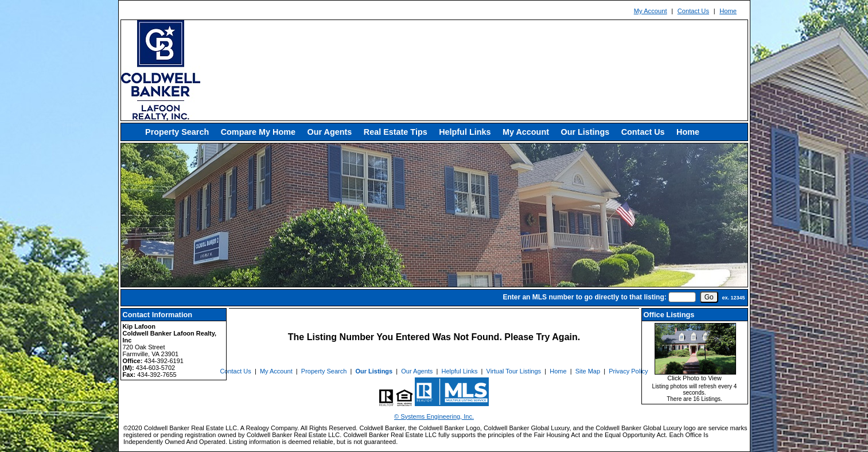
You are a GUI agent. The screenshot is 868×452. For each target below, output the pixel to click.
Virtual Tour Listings (514, 371)
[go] (709, 297)
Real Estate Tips (396, 132)
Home (728, 11)
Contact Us (693, 11)
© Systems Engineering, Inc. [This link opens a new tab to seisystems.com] (434, 416)
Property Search (177, 132)
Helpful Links (465, 132)
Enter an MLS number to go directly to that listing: (584, 297)
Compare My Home (258, 132)
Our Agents (329, 132)
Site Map (588, 371)
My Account (651, 11)
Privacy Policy (628, 371)
